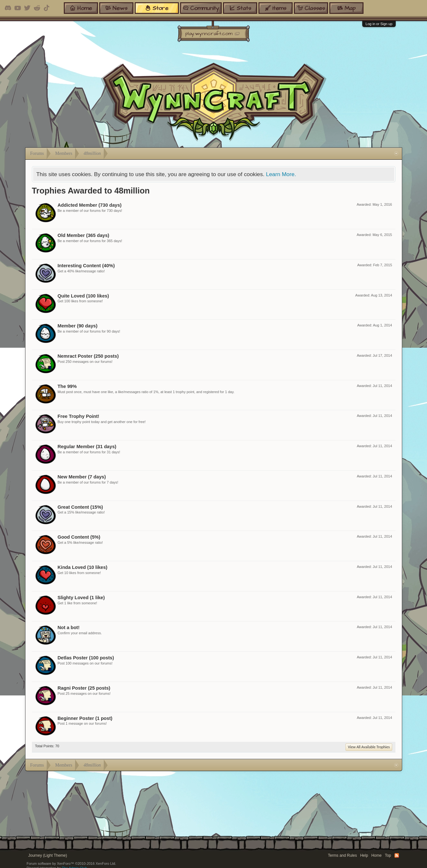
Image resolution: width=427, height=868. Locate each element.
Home (376, 855)
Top (388, 855)
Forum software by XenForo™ (72, 863)
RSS (397, 855)
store (157, 8)
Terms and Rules (342, 855)
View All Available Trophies (369, 747)
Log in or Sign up (379, 24)
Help (364, 855)
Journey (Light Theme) (48, 855)
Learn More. (281, 174)
